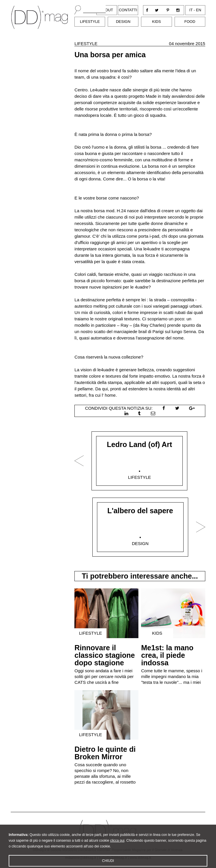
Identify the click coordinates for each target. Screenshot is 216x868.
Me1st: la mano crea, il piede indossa (167, 655)
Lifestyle (90, 22)
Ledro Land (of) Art (139, 444)
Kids (156, 22)
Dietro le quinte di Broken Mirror (105, 753)
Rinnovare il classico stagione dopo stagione (105, 655)
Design (123, 22)
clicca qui (117, 846)
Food (190, 22)
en (199, 10)
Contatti (128, 10)
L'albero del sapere (140, 511)
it (191, 10)
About (107, 10)
